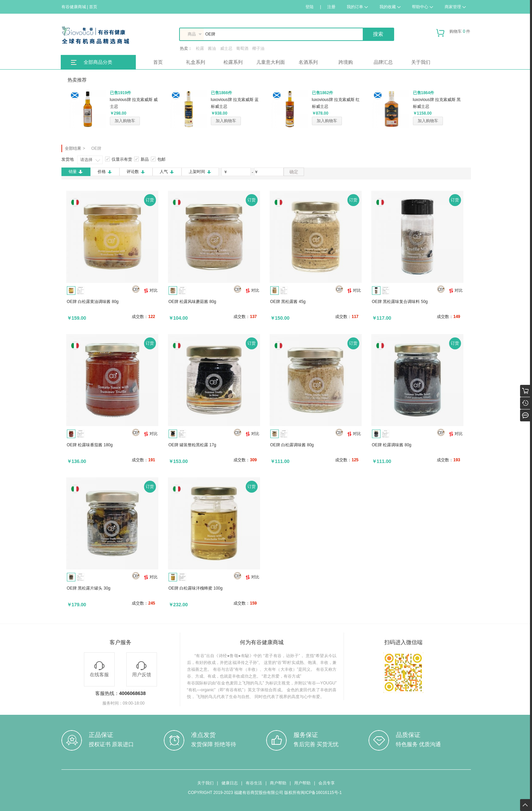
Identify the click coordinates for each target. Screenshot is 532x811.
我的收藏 (390, 7)
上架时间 (200, 172)
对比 (151, 291)
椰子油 (258, 48)
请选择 (86, 160)
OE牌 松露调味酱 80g (392, 445)
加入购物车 (125, 121)
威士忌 (226, 48)
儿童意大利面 (271, 62)
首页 (158, 62)
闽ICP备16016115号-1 (321, 793)
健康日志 (230, 783)
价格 (105, 172)
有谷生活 (254, 783)
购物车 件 (453, 34)
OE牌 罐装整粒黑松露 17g (192, 445)
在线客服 (99, 669)
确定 (294, 172)
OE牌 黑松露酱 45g (288, 302)
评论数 (136, 172)
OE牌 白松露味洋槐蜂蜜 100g (196, 588)
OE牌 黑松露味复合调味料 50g (400, 302)
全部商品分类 (98, 62)
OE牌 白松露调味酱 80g (292, 445)
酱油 (212, 48)
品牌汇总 (383, 62)
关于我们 (421, 62)
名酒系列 (308, 62)
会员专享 (327, 783)
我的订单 (357, 7)
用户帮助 (302, 783)
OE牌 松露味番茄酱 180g (90, 445)
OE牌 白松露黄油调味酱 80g (93, 302)
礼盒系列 (196, 62)
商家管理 (455, 7)
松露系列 (233, 62)
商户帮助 (278, 783)
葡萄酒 (242, 48)
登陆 (310, 7)
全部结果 (73, 148)
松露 (200, 48)
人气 (167, 172)
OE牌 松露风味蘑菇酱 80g (192, 302)
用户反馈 (142, 669)
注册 (331, 7)
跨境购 (346, 62)
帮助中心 (422, 7)
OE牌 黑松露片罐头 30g (89, 588)
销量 (76, 172)
